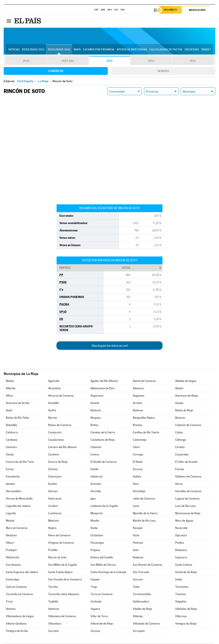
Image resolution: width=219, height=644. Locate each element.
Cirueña (180, 448)
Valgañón (181, 602)
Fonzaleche (13, 477)
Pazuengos (97, 543)
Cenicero (11, 448)
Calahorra (12, 433)
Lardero (53, 507)
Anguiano (139, 396)
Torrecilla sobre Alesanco (64, 595)
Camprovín (55, 433)
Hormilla (96, 492)
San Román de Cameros (148, 565)
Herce (179, 485)
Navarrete (181, 529)
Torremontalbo (142, 595)
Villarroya (181, 617)
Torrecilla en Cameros (19, 595)
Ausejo (179, 404)
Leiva (136, 507)
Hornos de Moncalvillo (19, 499)
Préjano (95, 551)
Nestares (11, 536)
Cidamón (96, 448)
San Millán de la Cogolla (63, 565)
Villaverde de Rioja (102, 624)
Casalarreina (56, 440)
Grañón (53, 485)
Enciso (10, 470)
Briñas (94, 426)
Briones (137, 426)
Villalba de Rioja (142, 610)
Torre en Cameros (102, 595)
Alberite (11, 389)
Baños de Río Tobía (17, 418)
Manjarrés (97, 514)
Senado (163, 72)
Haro (136, 485)
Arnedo (95, 404)
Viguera (95, 610)
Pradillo (53, 551)
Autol (9, 411)
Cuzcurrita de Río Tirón (20, 462)
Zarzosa (95, 632)
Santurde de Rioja (186, 573)
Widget (206, 50)
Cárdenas (12, 440)
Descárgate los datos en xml (110, 346)
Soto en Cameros (16, 587)
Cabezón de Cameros (188, 426)
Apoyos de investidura (132, 50)
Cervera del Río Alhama (62, 448)
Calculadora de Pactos (166, 50)
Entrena (53, 470)
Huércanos (55, 499)
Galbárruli (96, 477)
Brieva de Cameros (60, 426)
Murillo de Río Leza (144, 521)
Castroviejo (140, 440)
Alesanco (138, 389)
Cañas (179, 433)
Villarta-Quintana (16, 624)
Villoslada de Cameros (146, 624)
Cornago (138, 455)
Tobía (136, 587)
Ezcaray (138, 470)
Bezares (180, 418)
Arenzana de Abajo (187, 396)
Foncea (180, 470)
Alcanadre (54, 389)
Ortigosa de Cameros (61, 543)
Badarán (96, 411)
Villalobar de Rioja (186, 610)
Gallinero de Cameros (188, 477)
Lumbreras (55, 514)
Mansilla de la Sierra (145, 514)
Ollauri (10, 543)
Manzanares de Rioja (188, 514)
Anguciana (97, 396)
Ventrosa (54, 610)
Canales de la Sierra (103, 433)
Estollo (94, 470)
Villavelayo (55, 624)
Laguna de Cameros (187, 499)
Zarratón (53, 632)
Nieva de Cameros (59, 536)
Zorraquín (139, 632)
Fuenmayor (55, 477)
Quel (136, 551)
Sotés (179, 580)
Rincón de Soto (57, 558)
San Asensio (13, 565)
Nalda (94, 529)
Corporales (182, 455)
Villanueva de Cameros (62, 617)
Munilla (95, 521)
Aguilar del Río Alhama (104, 382)
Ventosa (11, 610)
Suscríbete (171, 10)
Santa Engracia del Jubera (22, 573)
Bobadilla (11, 426)
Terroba (53, 587)
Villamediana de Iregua (20, 617)
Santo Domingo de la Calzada (108, 573)
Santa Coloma (184, 565)
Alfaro (10, 396)
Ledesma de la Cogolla (104, 507)
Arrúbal (137, 404)
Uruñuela (96, 602)
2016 (109, 61)
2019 (26, 61)
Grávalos (96, 485)
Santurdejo (13, 580)
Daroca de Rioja (58, 462)
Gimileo (10, 485)
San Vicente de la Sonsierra (65, 580)
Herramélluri (14, 492)
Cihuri (136, 448)
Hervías (53, 492)
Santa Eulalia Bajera (60, 573)
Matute (10, 521)
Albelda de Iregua (186, 382)
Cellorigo (181, 440)
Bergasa (96, 418)
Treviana (180, 595)
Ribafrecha (13, 558)
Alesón (179, 389)
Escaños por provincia (99, 50)
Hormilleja (139, 492)
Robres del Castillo (102, 558)
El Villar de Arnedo (186, 462)
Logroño (11, 514)
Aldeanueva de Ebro (103, 389)
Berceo (53, 418)
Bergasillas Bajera (144, 418)
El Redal (138, 462)
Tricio (9, 602)
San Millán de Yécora (103, 565)
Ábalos (10, 382)
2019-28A (68, 61)
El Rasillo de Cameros (104, 462)
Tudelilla (53, 602)
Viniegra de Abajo (186, 624)
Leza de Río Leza (185, 507)
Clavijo (10, 455)
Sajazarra (181, 558)
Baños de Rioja (184, 411)
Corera (95, 455)
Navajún (138, 529)
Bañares (138, 411)
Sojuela (95, 580)
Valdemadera (141, 602)
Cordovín (54, 455)
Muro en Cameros (17, 529)
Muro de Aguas (184, 521)
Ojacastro (181, 536)
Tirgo (94, 587)
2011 (193, 61)
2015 (151, 61)
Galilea (137, 477)
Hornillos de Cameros (188, 492)
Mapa (77, 50)
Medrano (54, 521)
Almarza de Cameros (61, 396)
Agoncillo (54, 382)
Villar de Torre (99, 617)
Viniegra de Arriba (17, 632)
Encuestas (192, 50)
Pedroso (138, 543)
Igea (93, 499)
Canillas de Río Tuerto (146, 433)
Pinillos (179, 543)
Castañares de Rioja (103, 440)
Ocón (136, 536)
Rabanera (181, 551)
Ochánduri (97, 536)
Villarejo (138, 617)
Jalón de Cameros (144, 499)
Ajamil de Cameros (144, 382)
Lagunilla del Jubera (18, 507)
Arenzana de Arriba (18, 404)
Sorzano (138, 580)
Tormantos (182, 587)
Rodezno (138, 558)
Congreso (56, 72)
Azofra (52, 411)
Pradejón (11, 551)
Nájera (52, 529)
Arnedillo (54, 404)
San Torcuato (141, 573)
